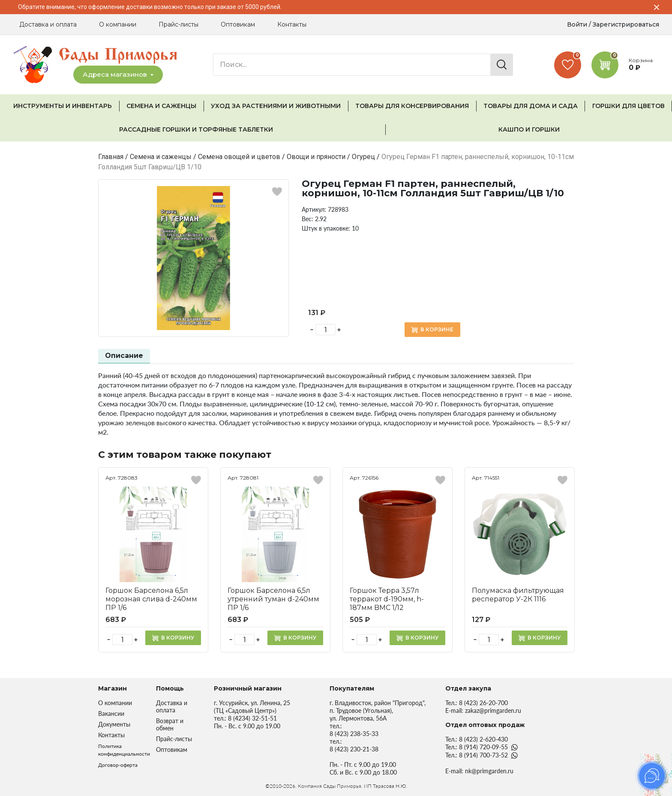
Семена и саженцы (161, 157)
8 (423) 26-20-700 (483, 703)
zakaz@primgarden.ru (493, 710)
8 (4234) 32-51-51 (252, 718)
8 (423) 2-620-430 (483, 739)
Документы (114, 724)
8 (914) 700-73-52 (483, 755)
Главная (111, 157)
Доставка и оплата (48, 24)
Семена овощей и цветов (239, 157)
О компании (118, 24)
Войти (577, 24)
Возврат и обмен (170, 724)
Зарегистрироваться (626, 24)
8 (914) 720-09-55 (483, 747)
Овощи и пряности (316, 157)
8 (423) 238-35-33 (354, 734)
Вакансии (111, 713)
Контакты (292, 24)
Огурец (363, 157)
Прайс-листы (178, 24)
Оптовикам (238, 24)
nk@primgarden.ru (489, 771)
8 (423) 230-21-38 (354, 749)
